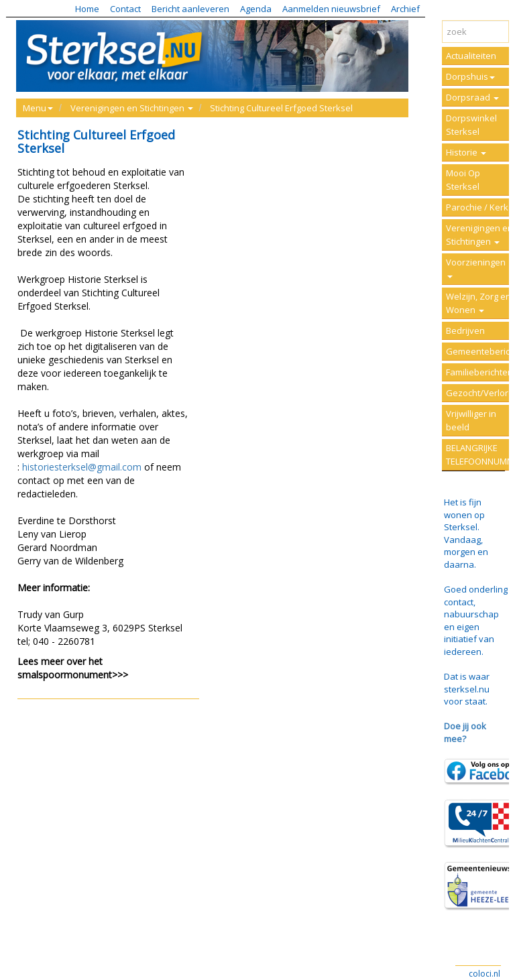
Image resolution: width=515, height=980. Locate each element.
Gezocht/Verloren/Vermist (480, 393)
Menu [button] (38, 108)
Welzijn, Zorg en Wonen (478, 303)
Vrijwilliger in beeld (471, 420)
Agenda (256, 9)
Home (87, 9)
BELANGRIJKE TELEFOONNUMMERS (480, 454)
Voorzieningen (476, 267)
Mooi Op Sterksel (463, 180)
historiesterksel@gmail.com (82, 467)
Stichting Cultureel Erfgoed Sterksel (281, 108)
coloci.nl (484, 974)
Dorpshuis (470, 76)
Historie (466, 152)
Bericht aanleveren (190, 9)
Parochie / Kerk (477, 207)
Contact (125, 9)
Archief (405, 9)
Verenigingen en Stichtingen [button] (132, 108)
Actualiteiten (471, 56)
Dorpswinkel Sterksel (471, 125)
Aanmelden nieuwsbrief (331, 9)
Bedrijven (465, 330)
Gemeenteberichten (480, 351)
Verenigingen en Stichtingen (479, 235)
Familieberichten (479, 372)
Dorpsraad (472, 97)
